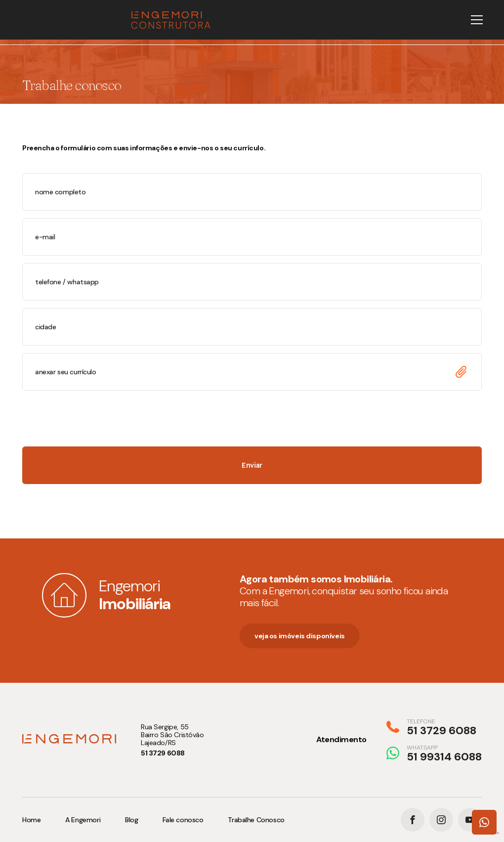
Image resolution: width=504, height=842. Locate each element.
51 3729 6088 (163, 753)
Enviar (252, 465)
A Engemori (83, 820)
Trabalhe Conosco (256, 820)
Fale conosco (183, 820)
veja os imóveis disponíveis (300, 636)
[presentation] (97, 417)
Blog (131, 820)
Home (31, 820)
